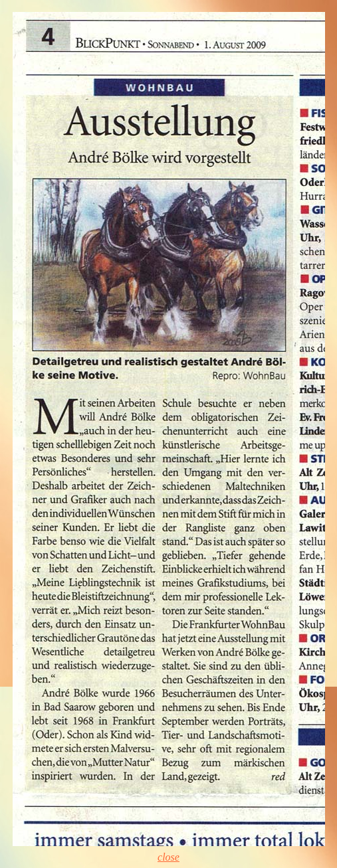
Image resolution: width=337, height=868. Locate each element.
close (168, 857)
